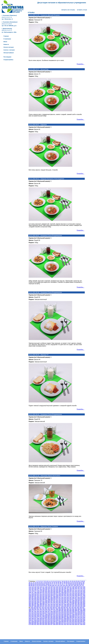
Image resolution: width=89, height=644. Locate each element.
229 (62, 594)
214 (79, 592)
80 (70, 584)
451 (38, 609)
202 (46, 592)
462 (68, 609)
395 (57, 605)
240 (35, 595)
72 (55, 584)
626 (57, 620)
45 (58, 583)
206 (57, 592)
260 (33, 597)
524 (65, 613)
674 (73, 623)
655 (79, 621)
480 (60, 610)
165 (60, 590)
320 (81, 599)
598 (38, 619)
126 (68, 587)
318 (76, 599)
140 (49, 588)
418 (62, 606)
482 (65, 610)
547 (70, 615)
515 (41, 613)
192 (76, 591)
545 (65, 615)
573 (84, 616)
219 (35, 594)
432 (43, 608)
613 (79, 619)
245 (49, 595)
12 (51, 581)
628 (62, 620)
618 (35, 620)
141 (51, 588)
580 (46, 617)
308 (49, 599)
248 (57, 595)
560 (49, 616)
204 (51, 592)
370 (46, 603)
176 (33, 591)
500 (57, 612)
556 (38, 616)
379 (70, 603)
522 (60, 613)
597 (35, 619)
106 (69, 585)
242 (41, 595)
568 (70, 616)
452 (41, 609)
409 (38, 606)
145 (62, 588)
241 (38, 595)
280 (30, 598)
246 (51, 595)
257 (81, 595)
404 (81, 605)
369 (43, 603)
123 (60, 587)
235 (79, 594)
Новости (27, 641)
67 (45, 584)
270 (60, 597)
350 (49, 602)
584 (57, 617)
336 (68, 601)
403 (79, 605)
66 (43, 584)
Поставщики (71, 641)
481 (62, 610)
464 (73, 609)
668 (57, 623)
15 (57, 581)
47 (62, 583)
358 (70, 602)
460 (62, 609)
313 (62, 599)
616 (30, 620)
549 (76, 615)
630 (68, 620)
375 (60, 603)
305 (41, 599)
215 (81, 592)
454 (46, 609)
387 (35, 605)
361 (79, 602)
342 (84, 601)
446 (81, 608)
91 (35, 585)
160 (46, 590)
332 (57, 601)
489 (84, 610)
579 (43, 617)
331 (54, 601)
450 (35, 609)
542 (57, 615)
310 (54, 599)
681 (35, 624)
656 (81, 621)
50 (68, 583)
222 (43, 594)
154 (30, 590)
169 (70, 590)
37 (43, 583)
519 (51, 613)
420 (68, 606)
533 (33, 615)
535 (38, 615)
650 (65, 621)
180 (43, 591)
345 (35, 602)
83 (76, 584)
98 (49, 585)
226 (54, 594)
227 (57, 594)
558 (43, 616)
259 (30, 597)
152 (81, 588)
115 (38, 587)
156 (35, 590)
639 (35, 621)
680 (33, 624)
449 (33, 609)
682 (38, 624)
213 (76, 592)
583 (54, 617)
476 (49, 610)
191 (73, 591)
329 (49, 601)
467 (81, 609)
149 (73, 588)
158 (41, 590)
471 (35, 610)
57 (82, 583)
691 (62, 624)
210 (68, 592)
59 (29, 584)
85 (80, 584)
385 (30, 605)
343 (30, 602)
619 (38, 620)
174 (84, 590)
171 (76, 590)
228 (60, 594)
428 (32, 608)
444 (75, 608)
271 (62, 597)
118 (46, 587)
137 (41, 588)
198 (35, 592)
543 (60, 615)
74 (58, 584)
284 (41, 598)
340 (79, 601)
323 (33, 601)
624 (51, 620)
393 (51, 605)
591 (76, 617)
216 (84, 592)
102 (58, 585)
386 (33, 605)
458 (57, 609)
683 (41, 624)
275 (73, 597)
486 (76, 610)
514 (38, 613)
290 (57, 598)
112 (30, 587)
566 (65, 616)
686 (49, 624)
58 (84, 583)
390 (43, 605)
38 (45, 583)
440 (64, 608)
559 (46, 616)
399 (68, 605)
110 (80, 585)
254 (73, 595)
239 (33, 595)
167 (65, 590)
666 (51, 623)
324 (35, 601)
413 (49, 606)
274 (70, 597)
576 (35, 617)
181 (46, 591)
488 (81, 610)
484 (70, 610)
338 (73, 601)
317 (73, 599)
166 (62, 590)
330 (51, 601)
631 (70, 620)
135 (35, 588)
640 (38, 621)
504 (68, 612)
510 (84, 612)
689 (57, 624)
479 (57, 610)
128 (73, 587)
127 (70, 587)
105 (67, 585)
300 (84, 598)
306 (43, 599)
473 (41, 610)
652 (70, 621)
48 (64, 583)
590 (73, 617)
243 (43, 595)
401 (73, 605)
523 (62, 613)
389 (41, 605)
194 (81, 591)
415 (54, 606)
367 (38, 603)
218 (33, 594)
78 (66, 584)
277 (79, 597)
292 (62, 598)
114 (35, 587)
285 (43, 598)
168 (68, 590)
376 (62, 603)
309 (51, 599)
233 (73, 594)
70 (51, 584)
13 (53, 581)
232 (70, 594)
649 (62, 621)
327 (43, 601)
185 (57, 591)
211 (70, 592)
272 (65, 597)
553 (30, 616)
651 (68, 621)
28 (82, 581)
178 (38, 591)
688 (54, 624)
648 (60, 621)
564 (60, 616)
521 (57, 613)
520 (54, 613)
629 (65, 620)
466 (79, 609)
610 (70, 619)
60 (31, 584)
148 (70, 588)
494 (41, 612)
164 (57, 590)
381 (76, 603)
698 (81, 624)
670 (62, 623)
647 (57, 621)
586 (62, 617)
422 (73, 606)
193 (79, 591)
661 (38, 623)
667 (54, 623)
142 (54, 588)
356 (65, 602)
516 (43, 613)
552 (84, 615)
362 (81, 602)
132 (84, 587)
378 (68, 603)
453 (43, 609)
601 (46, 619)
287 (49, 598)
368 (41, 603)
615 (84, 619)
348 (43, 602)
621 (43, 620)
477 (51, 610)
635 (81, 620)
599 (41, 619)
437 (56, 608)
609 (68, 619)
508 (79, 612)
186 (60, 591)
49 (66, 583)
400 (70, 605)
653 (73, 621)
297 (76, 598)
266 (49, 597)
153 (84, 588)
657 (84, 621)
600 (43, 619)
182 (49, 591)
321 (84, 599)
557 (41, 616)
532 (30, 615)
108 (75, 585)
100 (53, 585)
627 (60, 620)
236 (81, 594)
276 (76, 597)
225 (51, 594)
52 (72, 583)
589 (70, 617)
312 (60, 599)
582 (51, 617)
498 (51, 612)
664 (46, 623)
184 (54, 591)
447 (83, 608)
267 (51, 597)
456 (51, 609)
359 (73, 602)
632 (73, 620)
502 (62, 612)
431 (40, 608)
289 (54, 598)
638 (33, 621)
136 (38, 588)
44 (57, 583)
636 (84, 620)
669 (60, 623)
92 (37, 585)
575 (33, 617)
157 (38, 590)
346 (38, 602)
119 (49, 587)
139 (46, 588)
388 (38, 605)
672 (68, 623)
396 (60, 605)
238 (30, 595)
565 (62, 616)
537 (43, 615)
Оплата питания (37, 641)
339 (76, 601)
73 (57, 584)
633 (76, 620)
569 (73, 616)
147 (68, 588)
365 (33, 603)
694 (70, 624)
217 (30, 594)
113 (33, 587)
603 (51, 619)
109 (77, 585)
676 (79, 623)
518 (49, 613)
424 (79, 606)
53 (74, 583)
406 (30, 606)
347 (41, 602)
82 (74, 584)
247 (54, 595)
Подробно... (81, 64)
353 (57, 602)
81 (72, 584)
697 (79, 624)
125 (65, 587)
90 (33, 585)
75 (60, 584)
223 (46, 594)
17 (61, 581)
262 (38, 597)
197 (33, 592)
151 (79, 588)
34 (37, 583)
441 (67, 608)
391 (46, 605)
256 (79, 595)
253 (70, 595)
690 (60, 624)
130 (79, 587)
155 (33, 590)
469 (30, 610)
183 (51, 591)
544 (62, 615)
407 (33, 606)
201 (43, 592)
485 (73, 610)
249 (60, 595)
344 (33, 602)
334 (62, 601)
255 (76, 595)
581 (49, 617)
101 (56, 585)
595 (30, 619)
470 (33, 610)
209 (65, 592)
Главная (6, 641)
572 (81, 616)
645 (51, 621)
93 (39, 585)
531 (84, 613)
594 (84, 617)
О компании (14, 641)
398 (65, 605)
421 (70, 606)
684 (43, 624)
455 (49, 609)
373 (54, 603)
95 (43, 585)
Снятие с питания (48, 641)
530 (81, 613)
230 (65, 594)
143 (57, 588)
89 (31, 585)
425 (81, 606)
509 (81, 612)
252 (68, 595)
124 (62, 587)
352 (54, 602)
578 (41, 617)
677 (81, 623)
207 (60, 592)
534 (35, 615)
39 (47, 583)
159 (43, 590)
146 (65, 588)
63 (37, 584)
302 (33, 599)
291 (60, 598)
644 (49, 621)
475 (46, 610)
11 (49, 581)
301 (30, 599)
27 (80, 581)
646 (54, 621)
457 (54, 609)
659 (33, 623)
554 (33, 616)
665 (49, 623)
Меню (21, 641)
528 (76, 613)
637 (30, 621)
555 (35, 616)
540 (51, 615)
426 (84, 606)
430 (37, 608)
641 (41, 621)
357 (68, 602)
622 (46, 620)
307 (46, 599)
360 (76, 602)
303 (35, 599)
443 (73, 608)
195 (84, 591)
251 (65, 595)
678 (84, 623)
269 (57, 597)
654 (76, 621)
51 (70, 583)
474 (43, 610)
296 (73, 598)
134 (33, 588)
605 (57, 619)
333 (60, 601)
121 (54, 587)
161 (49, 590)
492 (35, 612)
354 (60, 602)
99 (51, 585)
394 (54, 605)
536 (41, 615)
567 (68, 616)
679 (30, 624)
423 (76, 606)
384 (84, 603)
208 (62, 592)
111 (83, 585)
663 (43, 623)
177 (35, 591)
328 (46, 601)
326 (41, 601)
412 (46, 606)
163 (54, 590)
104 (64, 585)
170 (73, 590)
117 (43, 587)
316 (70, 599)
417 (60, 606)
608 (65, 619)
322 (30, 601)
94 (41, 585)
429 (35, 608)
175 (30, 591)
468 (84, 609)
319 (79, 599)
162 (51, 590)
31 (31, 583)
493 (38, 612)
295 (70, 598)
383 (81, 603)
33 (35, 583)
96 (45, 585)
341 (81, 601)
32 (33, 583)
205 (54, 592)
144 (60, 588)
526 (70, 613)
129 (76, 587)
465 (76, 609)
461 (65, 609)
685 (46, 624)
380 (73, 603)
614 (81, 619)
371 (49, 603)
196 (30, 592)
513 (35, 613)
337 (70, 601)
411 (43, 606)
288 (51, 598)
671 (65, 623)
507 (76, 612)
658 (30, 623)
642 (43, 621)
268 (54, 597)
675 (76, 623)
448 (30, 609)
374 (57, 603)
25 (76, 581)
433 (45, 608)
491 (33, 612)
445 (78, 608)
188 (65, 591)
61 (33, 584)
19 (65, 581)
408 (35, 606)
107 (72, 585)
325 (38, 601)
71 (53, 584)
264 (43, 597)
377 (65, 603)
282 (35, 598)
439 (62, 608)
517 (46, 613)
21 (68, 581)
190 (70, 591)
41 (51, 583)
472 (38, 610)
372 (51, 603)
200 (41, 592)
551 (81, 615)
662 (41, 623)
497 (49, 612)
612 (76, 619)
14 (55, 581)
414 (51, 606)
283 (38, 598)
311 (57, 599)
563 (57, 616)
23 (72, 581)
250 (62, 595)
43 (55, 583)
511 (30, 613)
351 (51, 602)
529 (79, 613)
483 (68, 610)
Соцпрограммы (81, 641)
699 (84, 624)
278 (81, 597)
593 (81, 617)
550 (79, 615)
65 (41, 584)
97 (47, 585)
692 (65, 624)
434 (48, 608)
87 (84, 584)
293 (65, 598)
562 (54, 616)
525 (68, 613)
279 (84, 597)
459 (60, 609)
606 (60, 619)
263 (41, 597)
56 (80, 583)
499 (54, 612)
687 (51, 624)
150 (76, 588)
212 (73, 592)
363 (84, 602)
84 (78, 584)
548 (73, 615)
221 (41, 594)
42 (53, 583)
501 (60, 612)
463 (70, 609)
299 (81, 598)
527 (73, 613)
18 (63, 581)
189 (68, 591)
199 (38, 592)
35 (39, 583)
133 (30, 588)
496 (46, 612)
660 (35, 623)
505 (70, 612)
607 (62, 619)
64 (39, 584)
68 (47, 584)
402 (76, 605)
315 (68, 599)
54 (76, 583)
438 (59, 608)
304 (38, 599)
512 (33, 613)
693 (68, 624)
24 (74, 581)
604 (54, 619)
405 (84, 605)
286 (46, 598)
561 (51, 616)
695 (73, 624)
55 (78, 583)
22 (70, 581)
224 (49, 594)
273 (68, 597)
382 (79, 603)
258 (84, 595)
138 (43, 588)
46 (60, 583)
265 (46, 597)
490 (30, 612)
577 (38, 617)
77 (64, 584)
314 (65, 599)
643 (46, 621)
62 (35, 584)
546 (68, 615)
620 (41, 620)
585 (60, 617)
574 (30, 617)
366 (35, 603)
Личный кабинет (60, 641)
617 (33, 620)
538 (46, 615)
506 (73, 612)
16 (59, 581)
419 (65, 606)
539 (49, 615)
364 (30, 603)
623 (49, 620)
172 (79, 590)
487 (79, 610)
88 (29, 585)
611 (73, 619)
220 (38, 594)
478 (54, 610)
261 (35, 597)
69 (49, 584)
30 (29, 583)
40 (49, 583)
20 (67, 581)
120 (51, 587)
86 (82, 584)
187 (62, 591)
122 (57, 587)
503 (65, 612)
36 (41, 583)
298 (79, 598)
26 (78, 581)
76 (62, 584)
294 (68, 598)
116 (41, 587)
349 (46, 602)
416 (57, 606)
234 (76, 594)
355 (62, 602)
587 (65, 617)
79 (68, 584)
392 (49, 605)
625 (54, 620)
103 (61, 585)
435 (51, 608)
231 (68, 594)
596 (33, 619)
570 (76, 616)
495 (43, 612)
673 (70, 623)
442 (70, 608)
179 (41, 591)
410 (41, 606)
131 (81, 587)
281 (33, 598)
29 (84, 581)
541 (54, 615)
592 (79, 617)
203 (49, 592)
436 (54, 608)
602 (49, 619)
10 (47, 581)
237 (84, 594)
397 (62, 605)
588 (68, 617)
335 (65, 601)
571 (79, 616)
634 (79, 620)
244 (46, 595)
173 (81, 590)
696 (76, 624)
